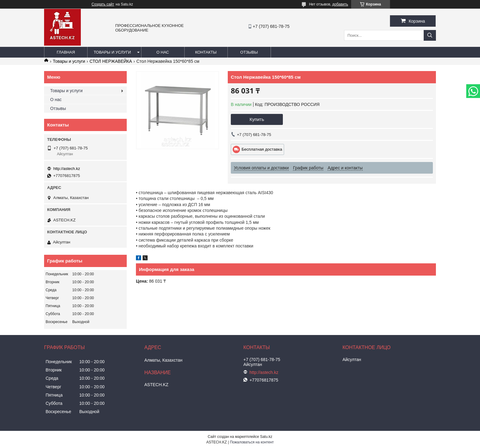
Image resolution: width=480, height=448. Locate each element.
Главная (66, 52)
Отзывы (249, 52)
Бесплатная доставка (262, 149)
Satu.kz (266, 437)
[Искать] (430, 35)
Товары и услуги (112, 52)
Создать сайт (103, 4)
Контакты (206, 52)
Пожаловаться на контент (252, 442)
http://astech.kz (67, 169)
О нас (163, 52)
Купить (257, 119)
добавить (340, 4)
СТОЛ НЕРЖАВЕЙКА (111, 61)
